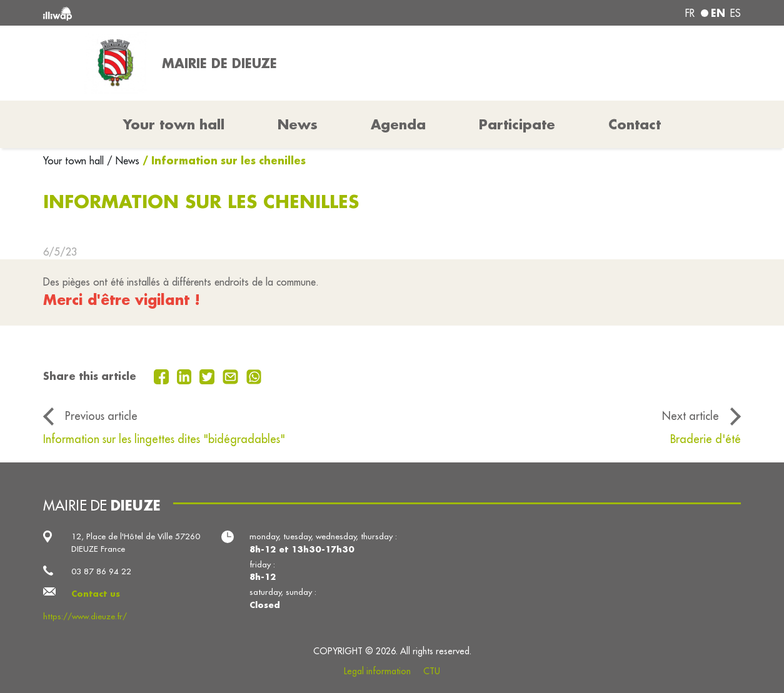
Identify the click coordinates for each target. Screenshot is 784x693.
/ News (123, 161)
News (298, 124)
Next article (691, 416)
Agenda (398, 124)
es (736, 13)
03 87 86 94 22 (101, 571)
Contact (635, 124)
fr (690, 13)
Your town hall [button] (174, 124)
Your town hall (75, 161)
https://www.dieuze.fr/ (85, 616)
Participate (517, 124)
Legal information (377, 671)
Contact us (96, 593)
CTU (432, 671)
